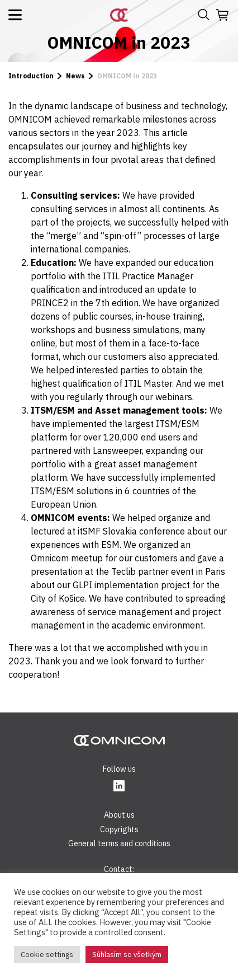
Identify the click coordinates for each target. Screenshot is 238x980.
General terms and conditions (119, 843)
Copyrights (119, 829)
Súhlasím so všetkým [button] (127, 955)
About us (119, 815)
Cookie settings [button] (47, 955)
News (75, 76)
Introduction (31, 76)
